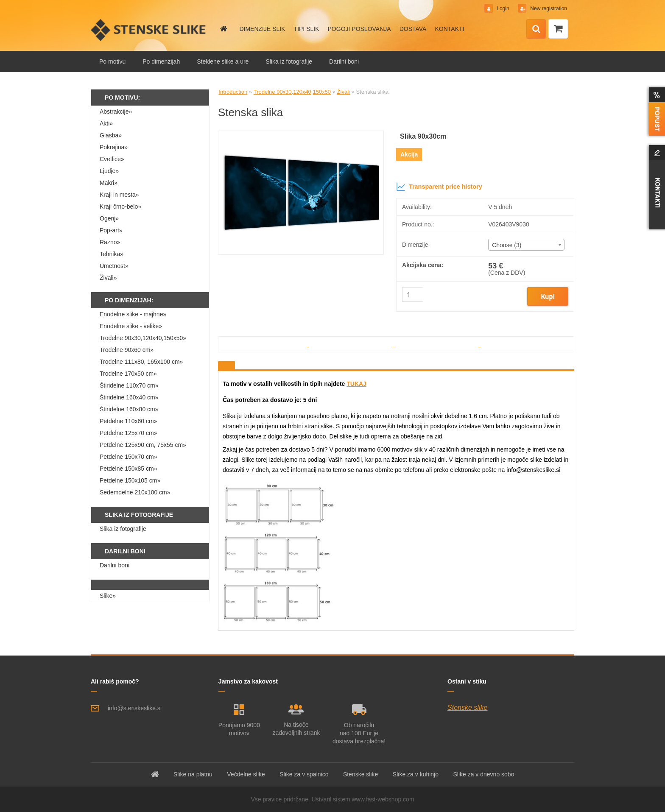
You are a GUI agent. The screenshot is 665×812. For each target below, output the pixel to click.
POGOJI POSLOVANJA (359, 29)
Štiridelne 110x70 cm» (129, 385)
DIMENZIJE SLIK (262, 29)
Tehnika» (112, 254)
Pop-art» (111, 230)
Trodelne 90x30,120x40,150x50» (143, 338)
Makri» (109, 183)
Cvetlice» (112, 159)
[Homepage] (223, 29)
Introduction (233, 92)
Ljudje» (109, 171)
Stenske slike (467, 707)
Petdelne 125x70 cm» (128, 433)
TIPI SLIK (307, 29)
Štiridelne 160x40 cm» (129, 397)
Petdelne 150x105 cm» (130, 480)
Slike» (108, 596)
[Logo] (149, 30)
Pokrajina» (114, 147)
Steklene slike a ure (223, 61)
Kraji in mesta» (119, 195)
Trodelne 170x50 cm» (128, 374)
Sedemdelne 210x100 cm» (135, 492)
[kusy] (413, 294)
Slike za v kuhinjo (416, 774)
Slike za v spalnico (304, 774)
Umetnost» (114, 266)
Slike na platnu (193, 774)
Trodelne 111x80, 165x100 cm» (141, 362)
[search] (536, 29)
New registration (548, 8)
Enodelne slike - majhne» (133, 314)
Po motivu (112, 61)
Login (503, 8)
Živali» (108, 278)
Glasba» (111, 135)
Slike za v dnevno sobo (483, 774)
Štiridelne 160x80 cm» (129, 409)
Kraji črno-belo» (120, 206)
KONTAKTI (449, 29)
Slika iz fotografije (289, 61)
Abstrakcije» (116, 112)
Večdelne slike (246, 774)
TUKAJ (356, 384)
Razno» (110, 242)
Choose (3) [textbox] (507, 245)
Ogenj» (109, 218)
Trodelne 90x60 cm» (127, 350)
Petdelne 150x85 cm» (128, 469)
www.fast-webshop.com (383, 799)
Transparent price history (439, 187)
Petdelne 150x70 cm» (128, 457)
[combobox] (526, 245)
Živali (344, 92)
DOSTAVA (413, 29)
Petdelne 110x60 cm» (128, 421)
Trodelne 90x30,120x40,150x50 (292, 92)
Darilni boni (344, 61)
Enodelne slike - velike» (131, 326)
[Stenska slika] (301, 134)
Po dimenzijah (161, 61)
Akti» (106, 123)
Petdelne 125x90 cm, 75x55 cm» (143, 445)
